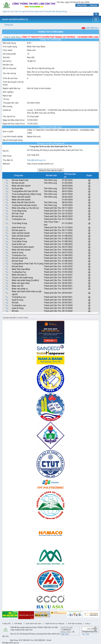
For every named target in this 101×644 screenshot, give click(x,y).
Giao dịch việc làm (33, 623)
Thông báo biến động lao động (55, 11)
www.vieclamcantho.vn (15, 19)
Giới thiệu (18, 623)
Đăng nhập (82, 5)
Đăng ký (94, 5)
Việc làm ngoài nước (35, 11)
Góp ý (88, 623)
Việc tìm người (20, 11)
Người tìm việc (8, 11)
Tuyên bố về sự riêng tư (55, 623)
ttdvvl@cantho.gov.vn (36, 160)
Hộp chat (65, 634)
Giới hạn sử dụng (75, 623)
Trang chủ (9, 25)
